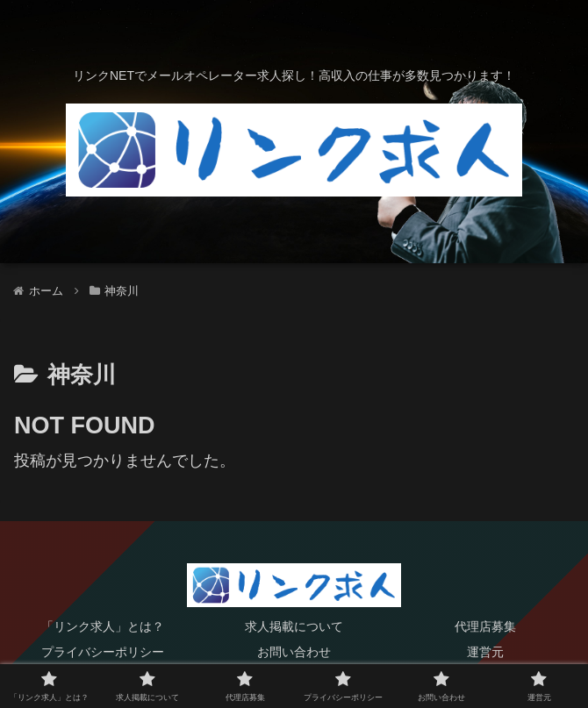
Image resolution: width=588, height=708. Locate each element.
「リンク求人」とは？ (103, 626)
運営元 (485, 652)
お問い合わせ (294, 652)
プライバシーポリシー (103, 652)
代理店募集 (485, 626)
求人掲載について (294, 626)
